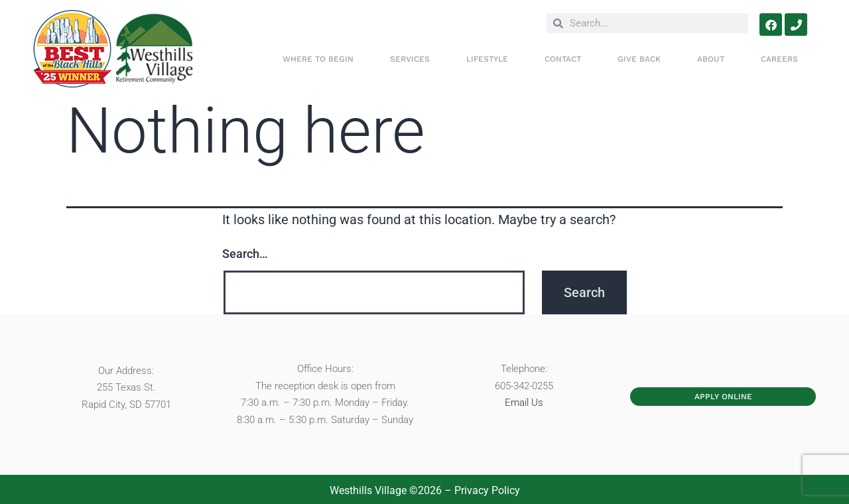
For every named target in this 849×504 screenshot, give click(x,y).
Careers (779, 59)
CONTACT (563, 59)
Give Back (639, 59)
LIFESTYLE (487, 59)
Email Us (524, 403)
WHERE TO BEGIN (318, 59)
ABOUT (711, 59)
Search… (245, 254)
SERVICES (410, 59)
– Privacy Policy (481, 490)
